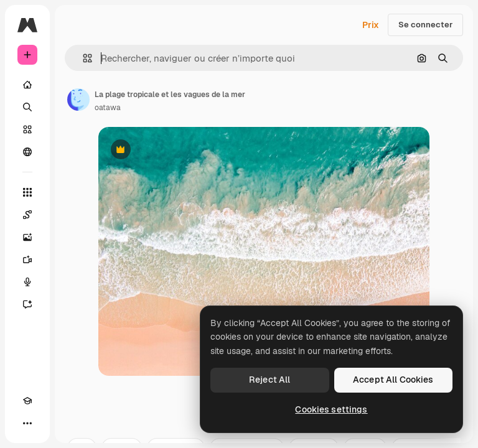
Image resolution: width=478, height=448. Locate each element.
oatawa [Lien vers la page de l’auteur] (108, 108)
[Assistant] (27, 304)
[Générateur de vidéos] (27, 259)
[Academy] (27, 401)
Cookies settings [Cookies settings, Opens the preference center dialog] (331, 409)
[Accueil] (27, 85)
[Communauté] (27, 152)
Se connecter (425, 25)
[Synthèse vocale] (27, 282)
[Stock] (27, 129)
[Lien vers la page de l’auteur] (78, 100)
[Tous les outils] (27, 192)
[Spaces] (27, 215)
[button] (82, 58)
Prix (371, 25)
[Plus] (27, 423)
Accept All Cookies (393, 380)
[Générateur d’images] (27, 237)
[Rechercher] (27, 107)
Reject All (269, 380)
